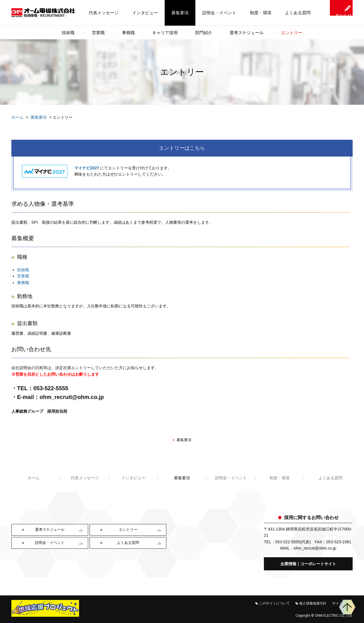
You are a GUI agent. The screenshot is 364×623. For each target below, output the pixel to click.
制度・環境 (261, 13)
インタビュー (145, 13)
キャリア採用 (165, 33)
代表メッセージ (104, 13)
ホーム (17, 117)
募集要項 (180, 13)
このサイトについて (274, 603)
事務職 (23, 283)
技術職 (23, 270)
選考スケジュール (247, 33)
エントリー (292, 33)
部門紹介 (204, 33)
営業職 (23, 276)
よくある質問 (298, 13)
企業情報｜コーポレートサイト (308, 564)
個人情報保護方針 (313, 603)
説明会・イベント (219, 13)
